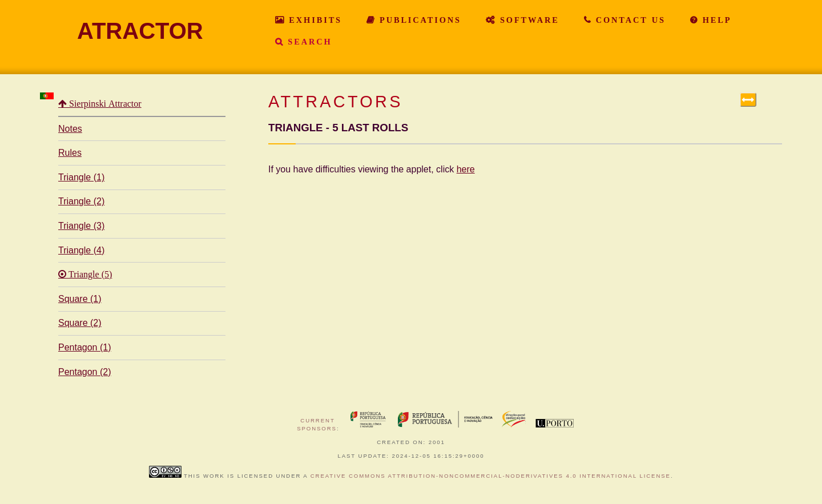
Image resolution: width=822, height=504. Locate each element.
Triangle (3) (81, 226)
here (466, 169)
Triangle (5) (89, 275)
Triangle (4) (81, 250)
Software (528, 20)
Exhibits (313, 20)
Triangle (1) (81, 177)
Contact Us (629, 20)
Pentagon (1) (85, 347)
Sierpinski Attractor (104, 104)
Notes (70, 129)
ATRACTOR (140, 31)
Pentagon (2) (85, 372)
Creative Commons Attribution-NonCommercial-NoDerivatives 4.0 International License (491, 476)
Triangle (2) (81, 201)
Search (308, 42)
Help (715, 20)
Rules (70, 153)
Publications (418, 20)
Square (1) (80, 299)
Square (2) (80, 323)
